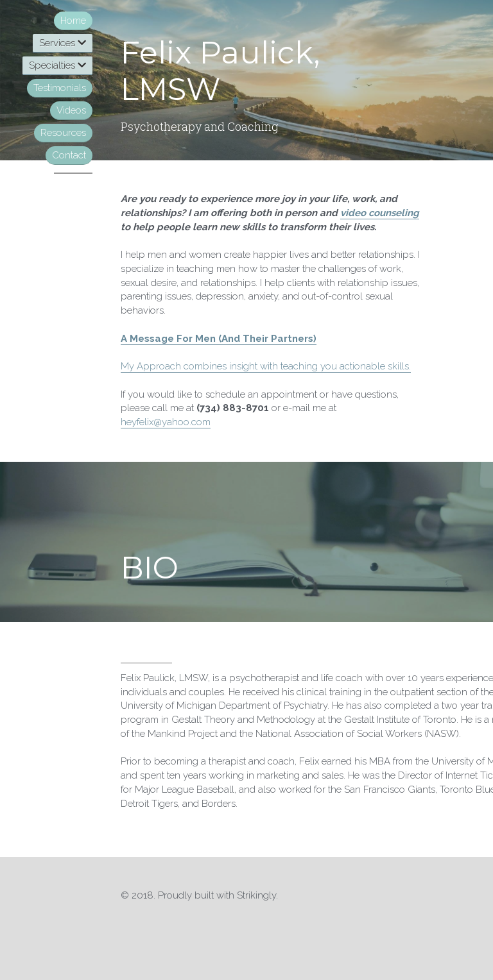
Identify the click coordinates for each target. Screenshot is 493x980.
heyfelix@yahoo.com (166, 422)
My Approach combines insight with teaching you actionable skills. (266, 366)
